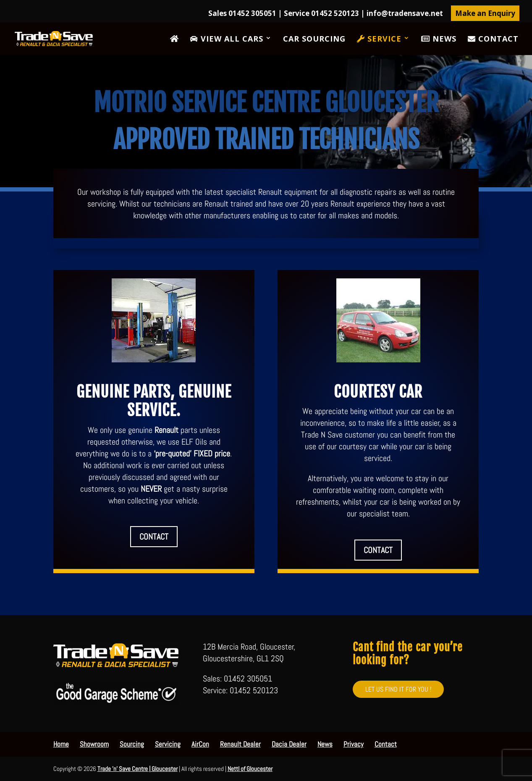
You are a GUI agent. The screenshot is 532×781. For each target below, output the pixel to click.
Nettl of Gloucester (250, 769)
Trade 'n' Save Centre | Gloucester (138, 769)
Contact (493, 39)
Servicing (168, 744)
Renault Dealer (240, 744)
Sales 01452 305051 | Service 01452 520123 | (326, 14)
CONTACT (154, 537)
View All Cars (227, 39)
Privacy (354, 744)
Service (379, 39)
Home (61, 744)
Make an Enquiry (485, 13)
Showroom (94, 744)
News (439, 39)
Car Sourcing (314, 40)
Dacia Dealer (289, 744)
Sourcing (132, 744)
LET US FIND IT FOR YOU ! (398, 689)
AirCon (200, 744)
